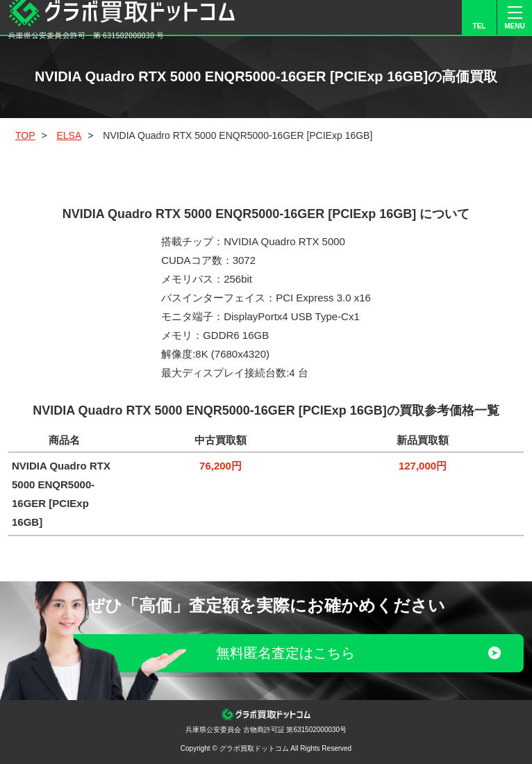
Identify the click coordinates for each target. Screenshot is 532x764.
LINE (408, 17)
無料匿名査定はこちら (285, 653)
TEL (480, 26)
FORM (444, 17)
